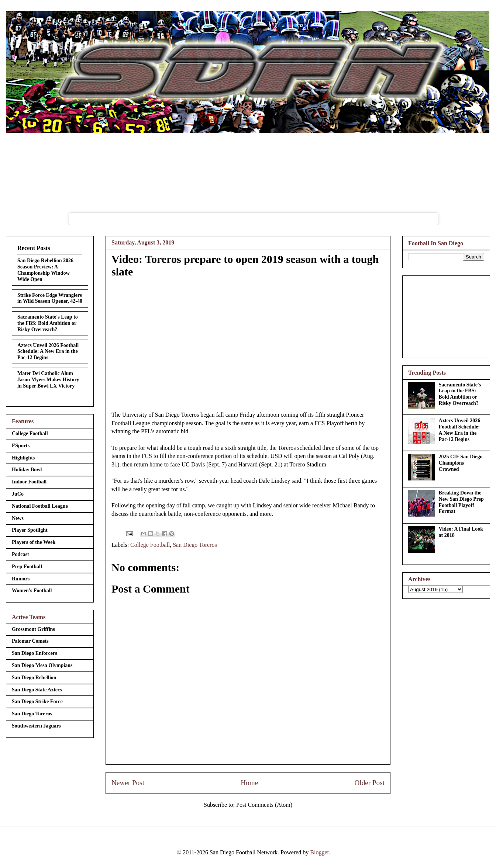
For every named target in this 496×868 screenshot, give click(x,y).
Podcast (20, 554)
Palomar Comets (30, 641)
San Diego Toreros (195, 545)
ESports (21, 446)
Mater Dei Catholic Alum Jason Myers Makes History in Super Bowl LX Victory (48, 380)
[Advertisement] (446, 315)
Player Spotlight (30, 530)
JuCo (18, 494)
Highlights (23, 458)
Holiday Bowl (27, 470)
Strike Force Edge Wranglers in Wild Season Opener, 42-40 (50, 298)
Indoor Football (29, 482)
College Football (150, 545)
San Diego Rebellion (34, 678)
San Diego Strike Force (37, 702)
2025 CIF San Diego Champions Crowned (461, 463)
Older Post (369, 783)
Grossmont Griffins (33, 629)
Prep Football (27, 567)
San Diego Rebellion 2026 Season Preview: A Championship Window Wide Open (45, 270)
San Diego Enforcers (35, 653)
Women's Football (32, 591)
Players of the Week (34, 542)
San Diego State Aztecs (37, 690)
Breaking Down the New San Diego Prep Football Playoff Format (461, 502)
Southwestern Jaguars (36, 726)
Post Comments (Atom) (264, 805)
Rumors (21, 579)
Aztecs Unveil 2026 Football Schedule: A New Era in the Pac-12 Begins (48, 352)
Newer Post (128, 783)
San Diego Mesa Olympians (42, 665)
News (18, 518)
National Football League (40, 506)
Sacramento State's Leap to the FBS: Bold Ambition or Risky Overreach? (48, 323)
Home (249, 783)
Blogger (319, 852)
